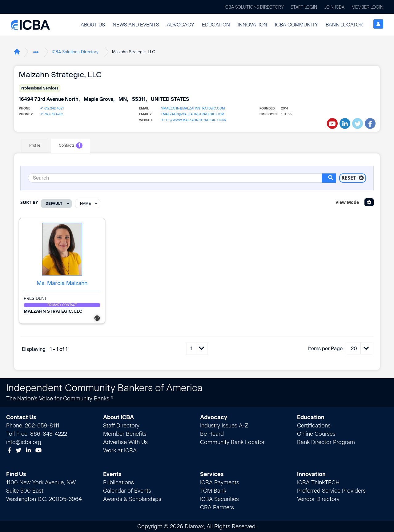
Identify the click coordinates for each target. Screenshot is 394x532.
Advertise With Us (125, 442)
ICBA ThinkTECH (318, 482)
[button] (93, 25)
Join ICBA (334, 7)
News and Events (136, 25)
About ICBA (119, 417)
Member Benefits (125, 434)
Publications (119, 482)
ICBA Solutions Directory (254, 7)
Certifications (314, 425)
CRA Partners (217, 507)
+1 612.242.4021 (52, 108)
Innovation (252, 25)
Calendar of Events (127, 490)
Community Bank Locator (232, 442)
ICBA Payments (220, 482)
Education (216, 25)
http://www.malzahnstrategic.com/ (191, 120)
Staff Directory (121, 425)
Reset (353, 178)
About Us (93, 25)
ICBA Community (296, 25)
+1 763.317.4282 (51, 114)
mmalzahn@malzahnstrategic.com (191, 108)
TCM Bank (213, 490)
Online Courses (316, 434)
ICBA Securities (219, 499)
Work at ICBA (120, 450)
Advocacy (181, 25)
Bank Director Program (326, 442)
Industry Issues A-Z (224, 425)
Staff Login (304, 7)
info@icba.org (24, 442)
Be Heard (212, 434)
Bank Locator (344, 25)
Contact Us (21, 417)
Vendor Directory (318, 499)
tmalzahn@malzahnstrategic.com (191, 114)
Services (212, 474)
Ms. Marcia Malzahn (62, 283)
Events (112, 474)
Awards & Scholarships (132, 499)
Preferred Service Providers (331, 490)
